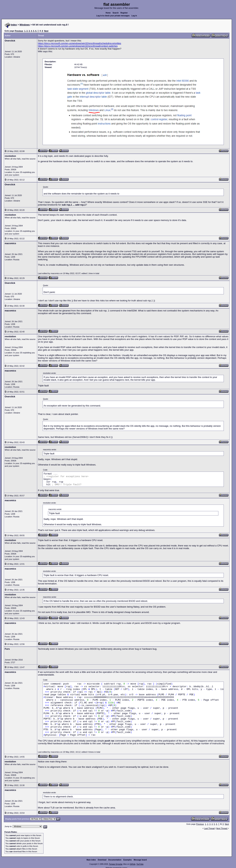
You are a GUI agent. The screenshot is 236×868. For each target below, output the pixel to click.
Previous (19, 31)
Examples (128, 860)
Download (102, 860)
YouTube (140, 864)
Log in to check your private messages (113, 16)
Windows (25, 25)
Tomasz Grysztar (116, 864)
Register (124, 13)
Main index (91, 860)
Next (46, 31)
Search (115, 13)
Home (108, 13)
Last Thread (209, 828)
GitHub (133, 864)
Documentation (115, 860)
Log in (134, 16)
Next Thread (222, 828)
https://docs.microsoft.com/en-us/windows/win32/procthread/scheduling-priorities (80, 43)
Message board (140, 860)
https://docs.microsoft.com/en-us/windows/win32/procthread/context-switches (78, 46)
